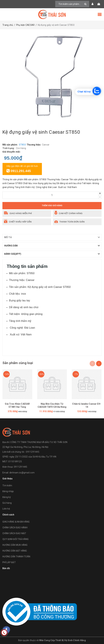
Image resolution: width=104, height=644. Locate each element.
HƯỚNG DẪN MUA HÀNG (15, 545)
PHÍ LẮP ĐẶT (9, 562)
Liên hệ (6, 509)
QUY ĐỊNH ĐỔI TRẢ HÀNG (16, 539)
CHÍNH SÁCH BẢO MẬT (14, 533)
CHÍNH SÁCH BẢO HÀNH (15, 528)
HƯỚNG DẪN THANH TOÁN (16, 557)
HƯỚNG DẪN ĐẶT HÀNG (15, 551)
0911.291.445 (19, 171)
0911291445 (21, 467)
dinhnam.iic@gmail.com (22, 473)
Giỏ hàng (7, 503)
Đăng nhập (8, 491)
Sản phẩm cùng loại (18, 363)
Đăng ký (7, 497)
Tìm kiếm (7, 485)
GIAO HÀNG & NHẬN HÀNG (16, 522)
